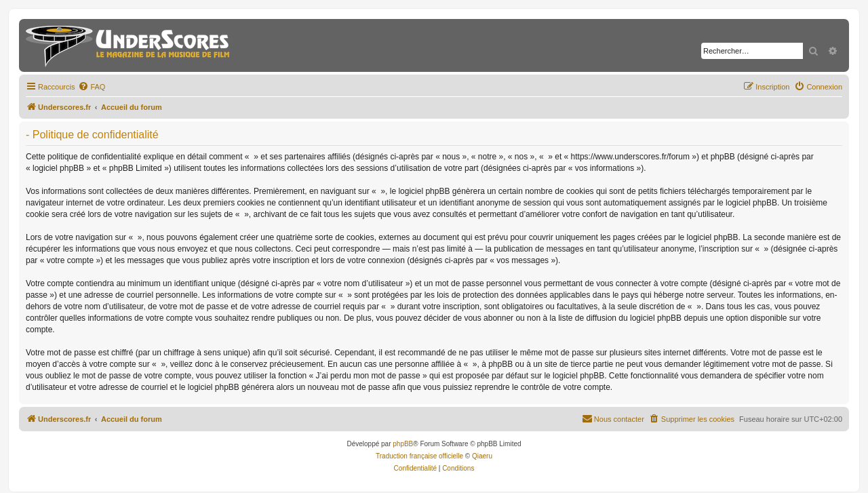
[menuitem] (92, 87)
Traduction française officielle (419, 456)
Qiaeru (482, 456)
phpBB (403, 444)
